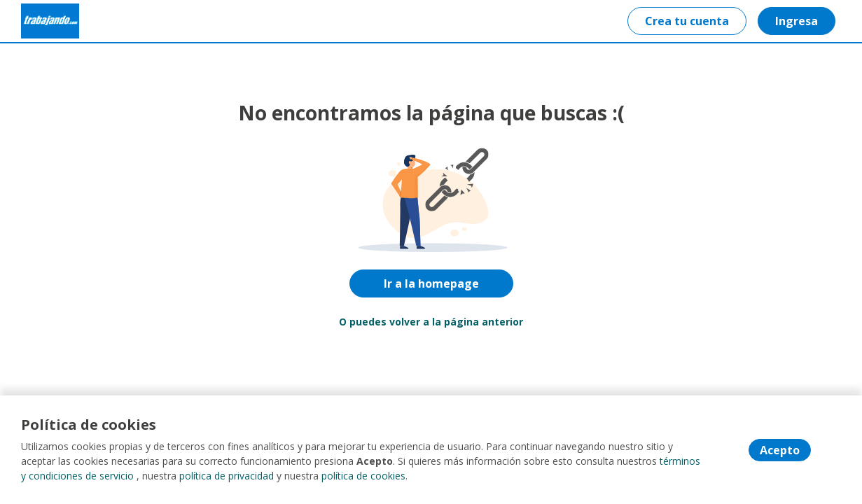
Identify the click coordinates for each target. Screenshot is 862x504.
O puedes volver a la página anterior (431, 322)
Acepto (780, 450)
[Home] (50, 21)
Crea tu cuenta (687, 21)
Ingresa (797, 21)
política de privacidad (227, 476)
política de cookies (363, 476)
